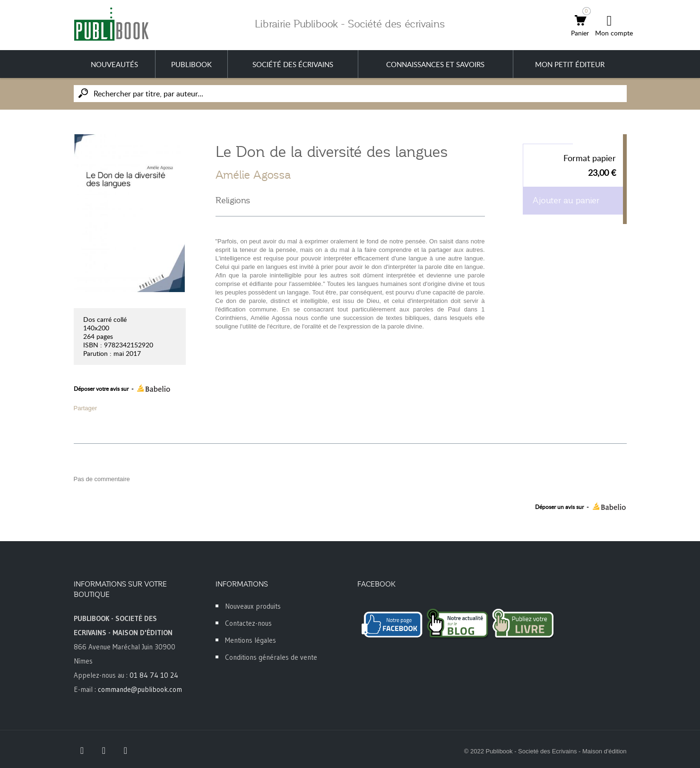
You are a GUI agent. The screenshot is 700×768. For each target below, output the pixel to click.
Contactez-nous (248, 623)
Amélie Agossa (253, 175)
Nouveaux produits (253, 606)
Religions (233, 200)
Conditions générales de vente (271, 657)
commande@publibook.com (140, 689)
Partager (86, 408)
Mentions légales (251, 640)
